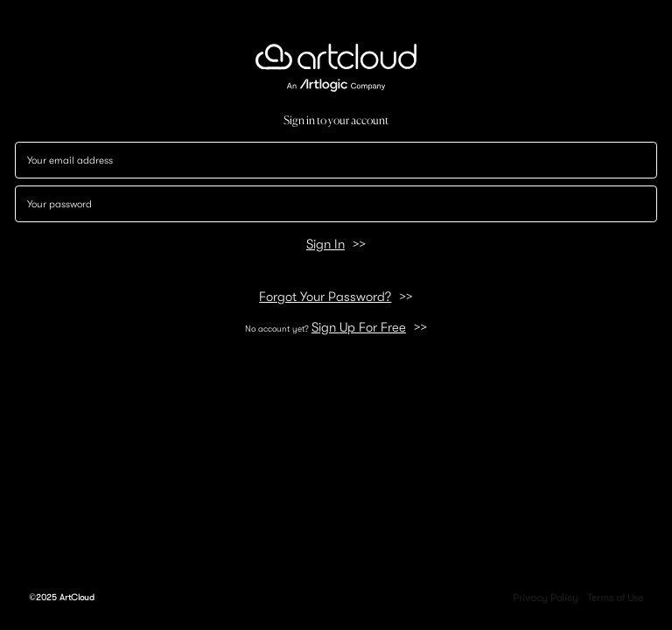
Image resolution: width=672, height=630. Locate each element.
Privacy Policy (546, 598)
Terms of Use (615, 598)
